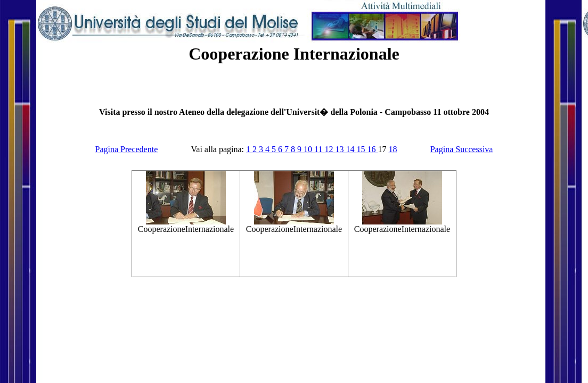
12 (330, 149)
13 (340, 149)
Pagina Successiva (462, 149)
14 (351, 149)
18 (393, 149)
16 (372, 149)
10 (309, 149)
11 (319, 149)
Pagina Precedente (127, 149)
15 (362, 149)
